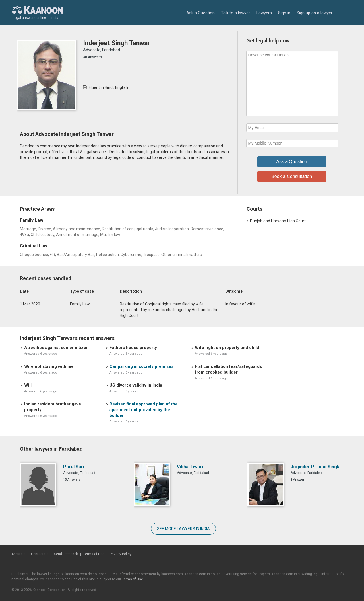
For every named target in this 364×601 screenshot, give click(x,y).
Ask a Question (200, 13)
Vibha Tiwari (190, 467)
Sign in (284, 13)
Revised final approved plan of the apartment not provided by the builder (144, 410)
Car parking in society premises (141, 366)
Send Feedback (66, 554)
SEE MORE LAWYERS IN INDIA (183, 529)
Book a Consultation (292, 176)
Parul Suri (74, 467)
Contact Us (40, 554)
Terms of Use (94, 554)
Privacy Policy (121, 554)
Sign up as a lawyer (315, 13)
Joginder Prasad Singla (316, 467)
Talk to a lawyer (235, 13)
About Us (18, 554)
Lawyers (264, 13)
